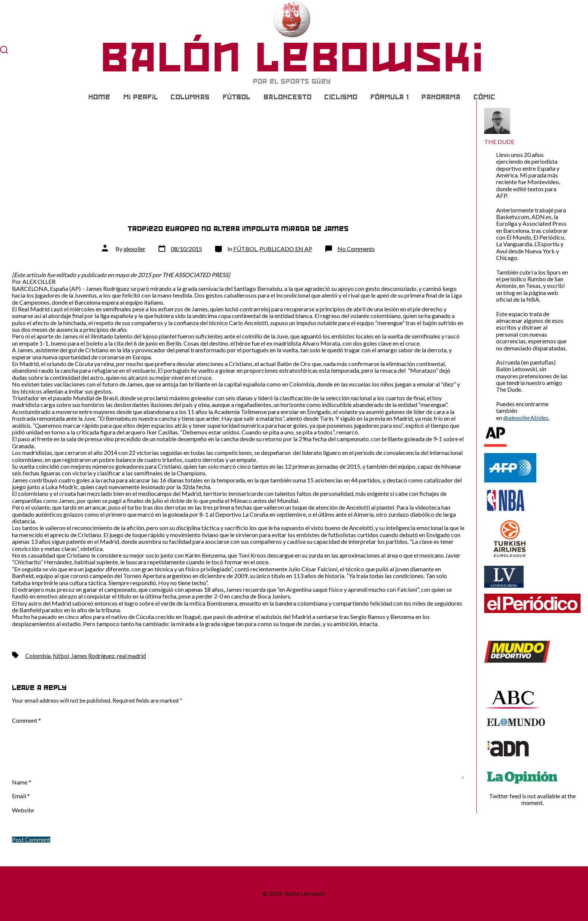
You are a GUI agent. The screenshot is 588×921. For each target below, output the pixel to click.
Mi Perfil (140, 97)
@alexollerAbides (526, 418)
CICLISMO (341, 97)
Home (99, 97)
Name (22, 782)
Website (23, 810)
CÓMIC (484, 97)
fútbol (61, 656)
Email (21, 796)
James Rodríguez (93, 656)
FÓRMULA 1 (389, 97)
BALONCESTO (287, 97)
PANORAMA (441, 97)
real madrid (131, 656)
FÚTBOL (237, 97)
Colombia (38, 656)
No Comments (356, 249)
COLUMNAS (190, 97)
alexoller (135, 249)
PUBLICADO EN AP (286, 249)
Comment (26, 721)
